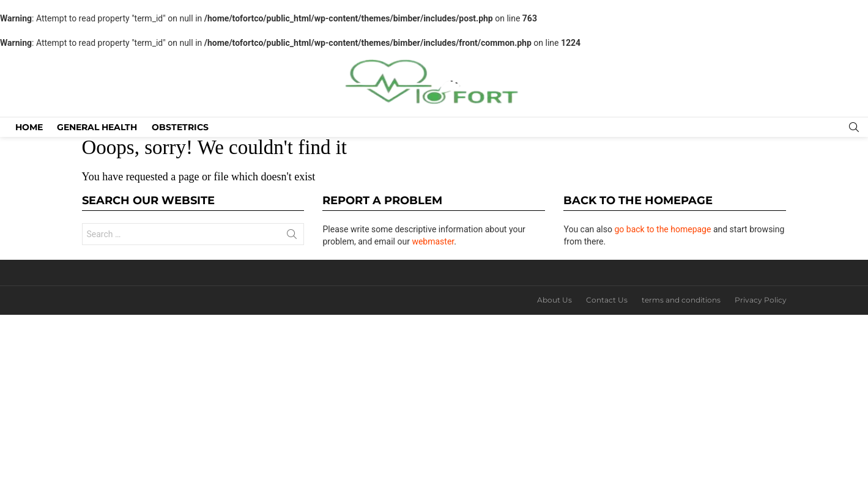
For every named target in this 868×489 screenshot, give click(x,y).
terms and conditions (681, 300)
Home (29, 127)
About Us (555, 300)
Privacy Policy (761, 300)
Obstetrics (180, 127)
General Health (97, 127)
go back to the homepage (662, 229)
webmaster (433, 241)
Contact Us (607, 300)
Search (292, 237)
